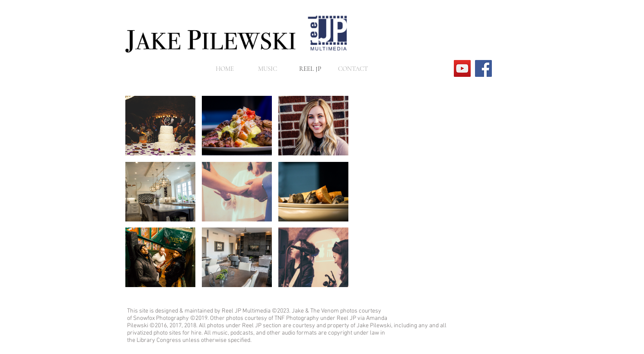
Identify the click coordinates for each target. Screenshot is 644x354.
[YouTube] (462, 68)
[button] (160, 126)
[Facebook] (483, 68)
